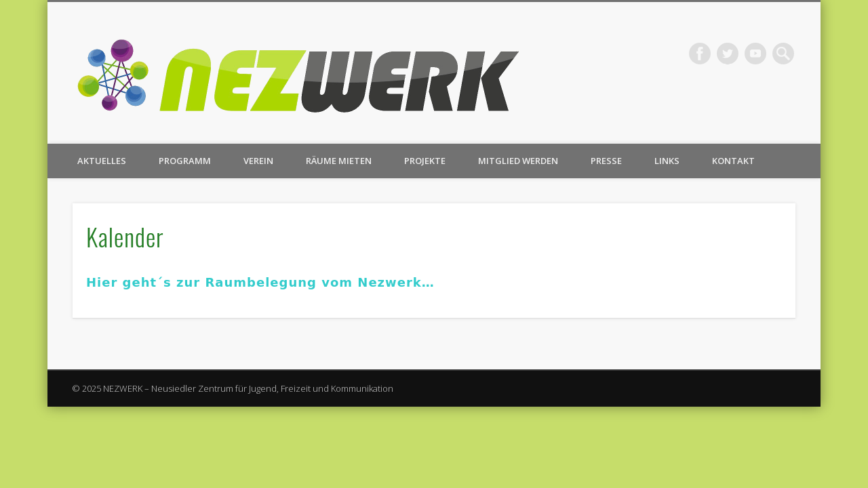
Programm (185, 161)
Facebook (700, 54)
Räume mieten (339, 161)
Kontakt (733, 161)
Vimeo (755, 54)
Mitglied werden (518, 161)
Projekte (425, 161)
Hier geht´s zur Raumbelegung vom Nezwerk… (260, 282)
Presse (606, 161)
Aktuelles (102, 161)
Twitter (728, 54)
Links (667, 161)
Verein (258, 161)
